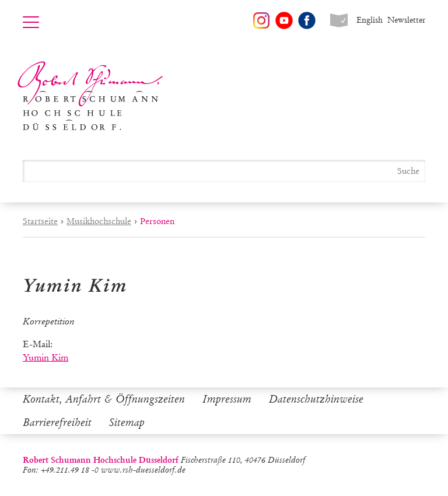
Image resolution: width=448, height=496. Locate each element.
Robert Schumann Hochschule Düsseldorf (90, 96)
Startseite (40, 221)
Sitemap (127, 422)
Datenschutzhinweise (316, 399)
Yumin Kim (45, 357)
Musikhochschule (99, 221)
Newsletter (406, 20)
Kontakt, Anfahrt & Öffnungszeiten (104, 399)
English (370, 20)
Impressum (227, 399)
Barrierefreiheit (57, 422)
